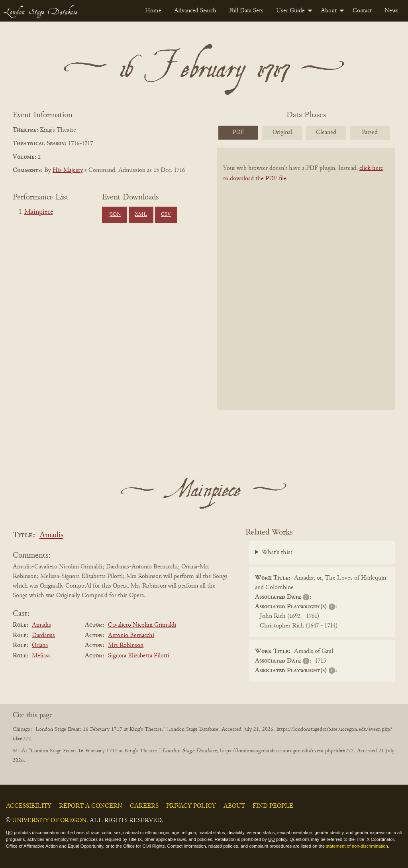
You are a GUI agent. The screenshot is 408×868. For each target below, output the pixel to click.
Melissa (41, 656)
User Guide (290, 11)
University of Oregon (49, 821)
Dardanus (43, 635)
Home (153, 11)
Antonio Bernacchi (131, 635)
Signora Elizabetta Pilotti (139, 656)
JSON (114, 215)
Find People (273, 806)
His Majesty (68, 170)
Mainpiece (39, 212)
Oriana (40, 645)
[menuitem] (153, 11)
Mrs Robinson (126, 645)
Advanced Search (195, 11)
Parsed (370, 132)
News (391, 11)
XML (141, 215)
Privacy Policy (191, 806)
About (329, 11)
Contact (362, 11)
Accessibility (29, 806)
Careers (144, 806)
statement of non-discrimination (357, 846)
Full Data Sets (246, 11)
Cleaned (326, 132)
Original (282, 132)
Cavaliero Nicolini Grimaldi (142, 625)
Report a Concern (91, 806)
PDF (238, 132)
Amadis (51, 536)
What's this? (277, 552)
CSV (166, 215)
